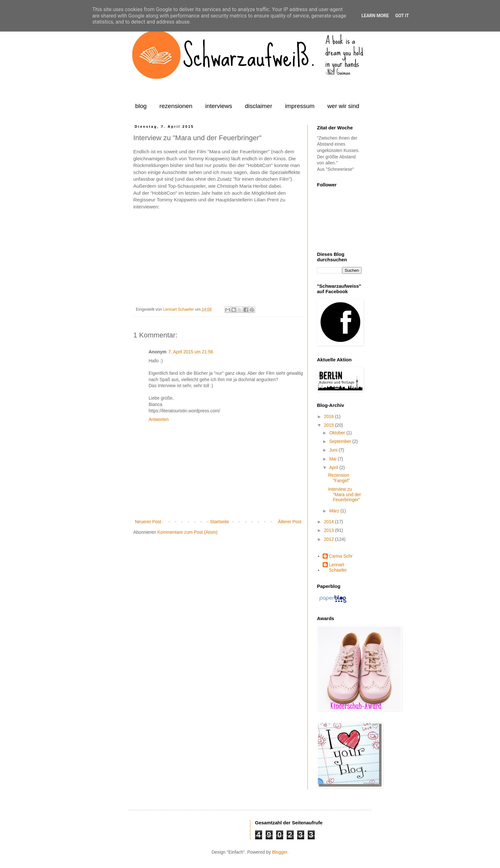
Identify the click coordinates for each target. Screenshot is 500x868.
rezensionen (176, 106)
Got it (402, 16)
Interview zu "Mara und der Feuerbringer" (345, 495)
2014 (330, 522)
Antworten (159, 419)
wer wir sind (343, 106)
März (335, 511)
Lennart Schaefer (179, 309)
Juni (334, 450)
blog (141, 106)
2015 (330, 425)
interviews (218, 106)
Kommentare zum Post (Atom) (187, 532)
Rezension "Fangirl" (339, 478)
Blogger (279, 852)
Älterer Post (290, 522)
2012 (330, 539)
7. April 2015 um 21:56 (191, 352)
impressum (300, 106)
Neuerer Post (148, 522)
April (334, 467)
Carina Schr (341, 556)
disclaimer (259, 106)
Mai (333, 459)
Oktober (338, 433)
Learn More (375, 16)
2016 (330, 416)
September (341, 441)
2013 (330, 530)
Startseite (220, 522)
